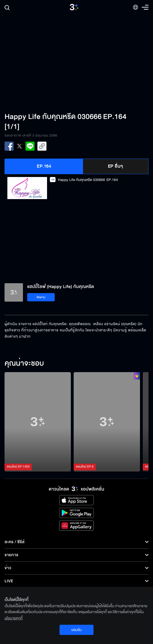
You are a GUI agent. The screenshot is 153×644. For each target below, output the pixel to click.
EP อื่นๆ (116, 166)
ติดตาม (41, 297)
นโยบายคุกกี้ (14, 618)
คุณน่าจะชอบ (24, 364)
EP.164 (44, 166)
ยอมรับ (76, 630)
